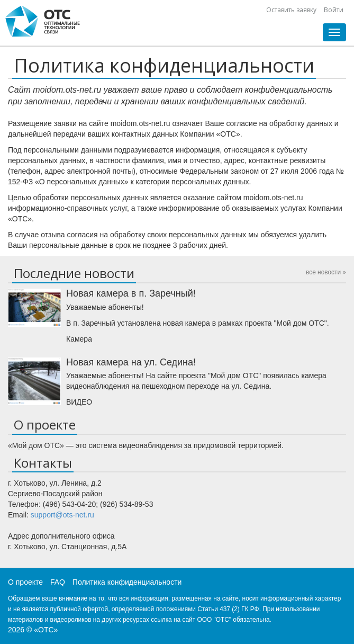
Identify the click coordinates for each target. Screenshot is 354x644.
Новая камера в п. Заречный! (131, 293)
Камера (79, 339)
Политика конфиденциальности (127, 582)
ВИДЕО (79, 402)
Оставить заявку (291, 10)
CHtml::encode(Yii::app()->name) (43, 21)
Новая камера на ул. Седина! (131, 362)
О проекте (25, 582)
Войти (334, 10)
